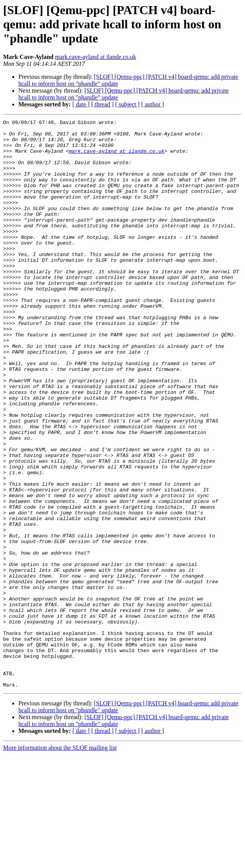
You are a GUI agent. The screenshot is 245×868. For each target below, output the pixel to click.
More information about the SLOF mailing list (60, 861)
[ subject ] (127, 104)
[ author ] (153, 104)
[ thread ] (102, 104)
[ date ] (81, 104)
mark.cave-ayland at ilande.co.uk (96, 57)
